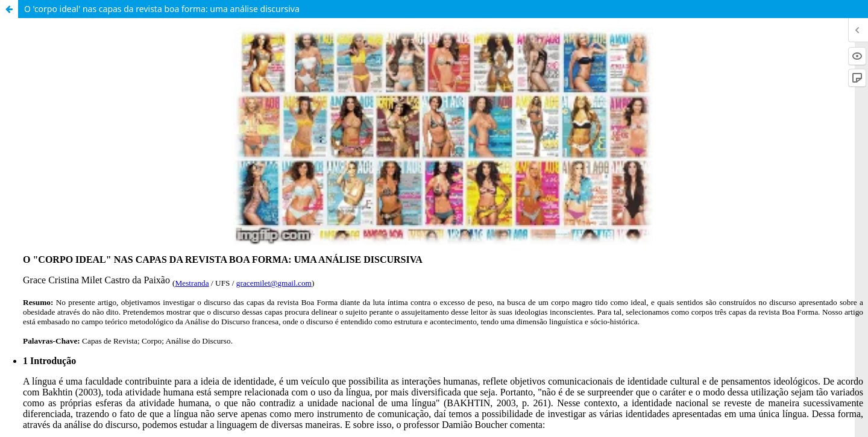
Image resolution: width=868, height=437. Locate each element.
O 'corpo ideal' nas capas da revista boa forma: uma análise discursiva (162, 9)
